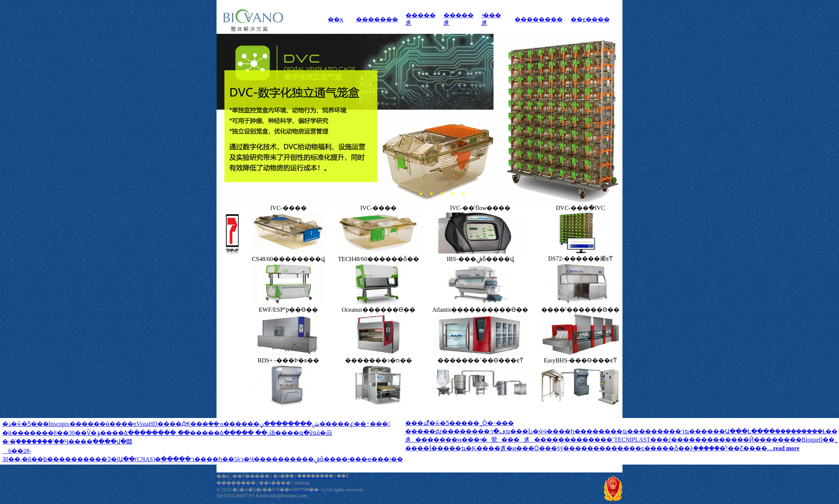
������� (377, 19)
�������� (539, 19)
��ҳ (335, 19)
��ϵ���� (590, 19)
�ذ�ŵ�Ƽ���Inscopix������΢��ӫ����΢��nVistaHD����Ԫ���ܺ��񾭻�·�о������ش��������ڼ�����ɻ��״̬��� (196, 424)
